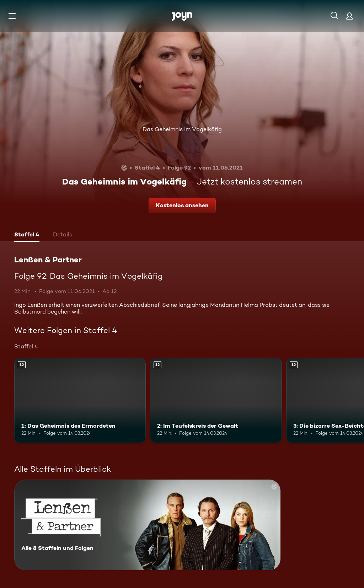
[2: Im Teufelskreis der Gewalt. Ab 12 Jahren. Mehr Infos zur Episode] (216, 400)
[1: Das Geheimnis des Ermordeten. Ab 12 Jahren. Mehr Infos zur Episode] (80, 400)
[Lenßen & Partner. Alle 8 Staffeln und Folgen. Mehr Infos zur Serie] (147, 525)
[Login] (349, 16)
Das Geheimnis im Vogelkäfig (182, 129)
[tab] (27, 235)
